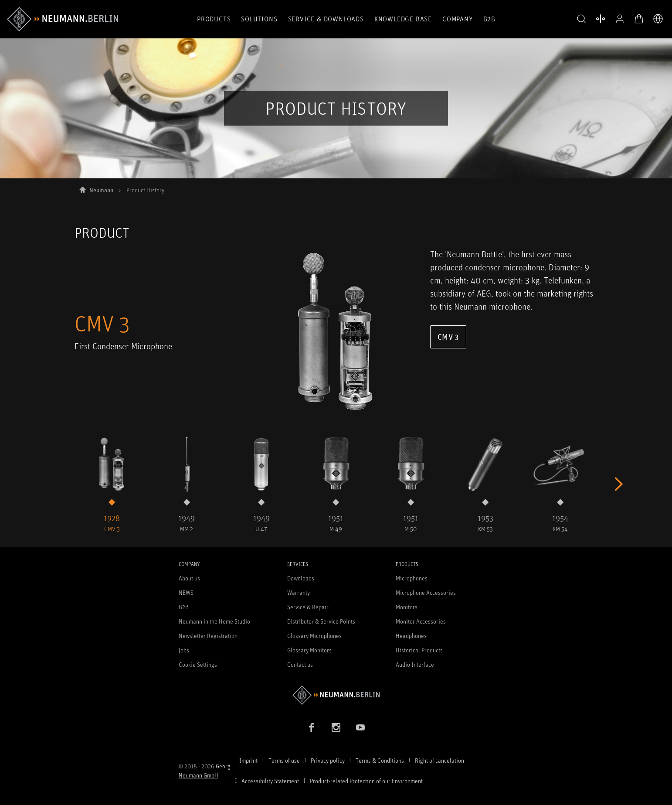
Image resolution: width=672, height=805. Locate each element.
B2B (489, 19)
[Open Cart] (639, 19)
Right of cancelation (440, 760)
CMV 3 (448, 337)
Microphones (412, 578)
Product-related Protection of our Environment (366, 781)
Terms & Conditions (380, 760)
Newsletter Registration (208, 636)
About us (189, 578)
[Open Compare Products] (601, 19)
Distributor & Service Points (321, 621)
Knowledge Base (403, 19)
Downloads (301, 578)
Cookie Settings (198, 664)
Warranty (299, 592)
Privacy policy (328, 760)
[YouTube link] (360, 727)
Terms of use (284, 760)
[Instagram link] (336, 727)
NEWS (186, 592)
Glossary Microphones (314, 636)
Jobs (184, 650)
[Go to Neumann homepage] (336, 695)
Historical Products (419, 650)
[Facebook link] (312, 727)
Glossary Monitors (309, 650)
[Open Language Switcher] (658, 19)
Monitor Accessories (421, 621)
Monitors (407, 607)
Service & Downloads (326, 19)
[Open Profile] (620, 19)
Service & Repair (308, 607)
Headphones (411, 636)
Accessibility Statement (270, 781)
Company (458, 19)
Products (214, 19)
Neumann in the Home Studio (214, 621)
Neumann (101, 190)
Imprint (248, 760)
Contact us (300, 664)
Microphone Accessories (426, 592)
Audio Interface (415, 664)
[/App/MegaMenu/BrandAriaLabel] (63, 19)
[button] (581, 19)
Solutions (259, 19)
